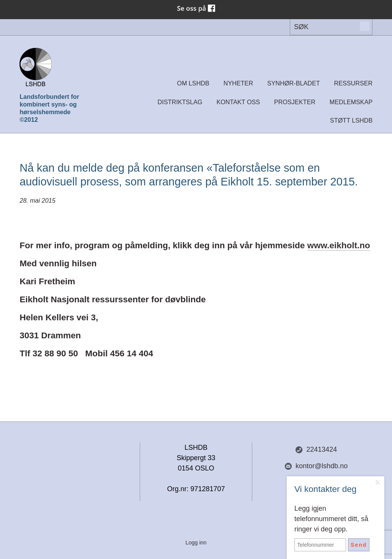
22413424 (316, 450)
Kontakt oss (238, 102)
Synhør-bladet (294, 83)
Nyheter (238, 83)
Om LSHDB (193, 83)
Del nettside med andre (76, 450)
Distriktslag (180, 102)
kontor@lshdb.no (316, 466)
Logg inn (196, 543)
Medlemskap (351, 102)
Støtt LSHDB (351, 120)
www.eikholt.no (339, 245)
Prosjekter (295, 102)
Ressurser (354, 83)
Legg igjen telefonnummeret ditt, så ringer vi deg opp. (331, 519)
